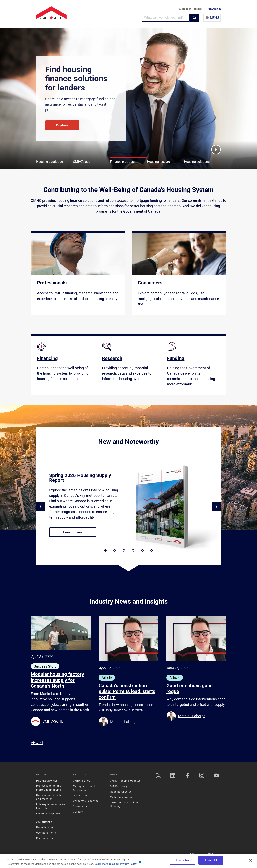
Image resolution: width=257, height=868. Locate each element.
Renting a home (46, 838)
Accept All (211, 860)
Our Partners (81, 796)
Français (214, 9)
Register (197, 9)
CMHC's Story (82, 781)
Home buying (45, 827)
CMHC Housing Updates (125, 781)
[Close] (251, 860)
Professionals (47, 781)
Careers (78, 812)
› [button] (216, 506)
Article (107, 678)
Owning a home (46, 833)
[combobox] (166, 18)
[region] (128, 861)
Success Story (45, 666)
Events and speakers (49, 814)
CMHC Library (119, 786)
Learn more (80, 534)
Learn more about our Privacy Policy (118, 864)
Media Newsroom (121, 797)
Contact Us (80, 806)
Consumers (44, 822)
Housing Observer (121, 792)
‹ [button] (41, 506)
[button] (194, 18)
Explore (62, 125)
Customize (182, 860)
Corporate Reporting (86, 801)
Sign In (184, 9)
